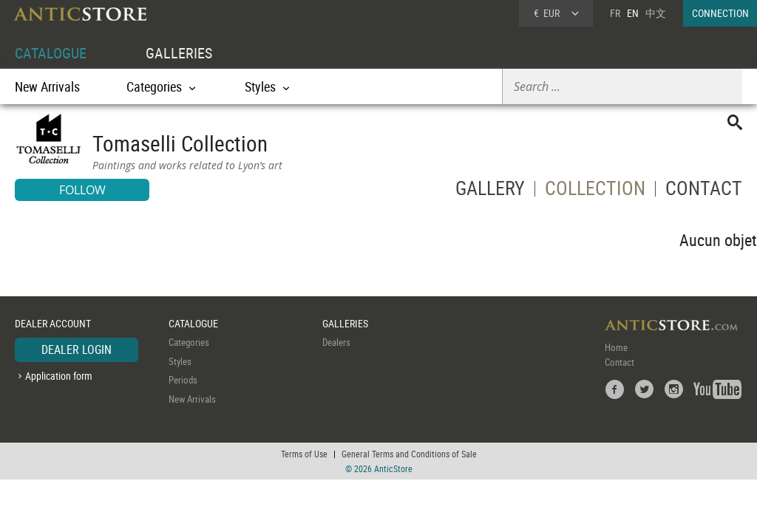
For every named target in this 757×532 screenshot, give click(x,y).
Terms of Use (304, 454)
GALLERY (490, 191)
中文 (656, 13)
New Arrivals (47, 86)
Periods (183, 380)
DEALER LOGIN (77, 349)
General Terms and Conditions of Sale (409, 454)
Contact (619, 362)
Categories (189, 342)
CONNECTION (720, 13)
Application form (59, 376)
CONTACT (704, 191)
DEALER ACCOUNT (53, 323)
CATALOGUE (51, 53)
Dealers (336, 342)
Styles (180, 361)
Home (616, 347)
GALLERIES (179, 53)
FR (615, 13)
